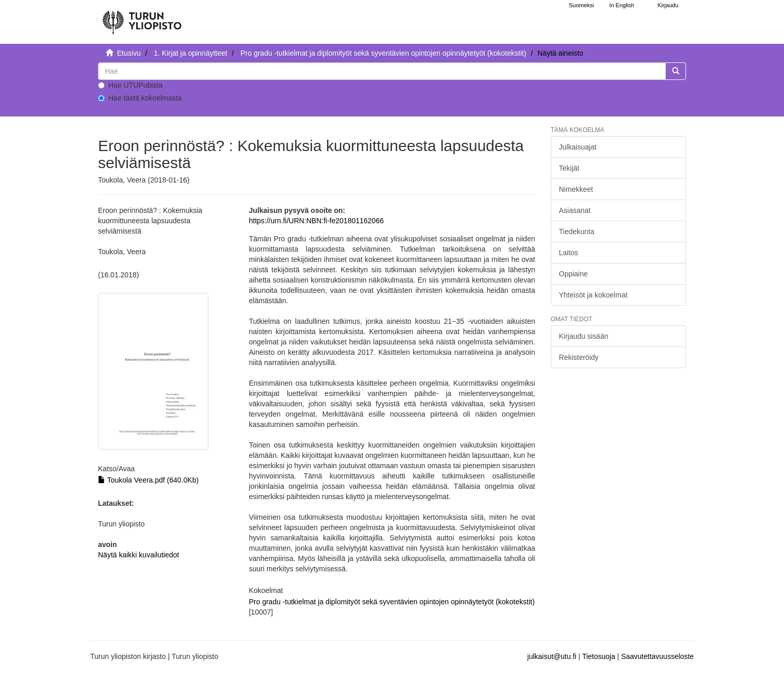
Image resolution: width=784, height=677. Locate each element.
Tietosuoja (599, 656)
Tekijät (569, 168)
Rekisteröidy (579, 357)
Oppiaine (574, 274)
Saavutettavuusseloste (657, 656)
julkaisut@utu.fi (552, 656)
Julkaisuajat (578, 147)
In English (622, 5)
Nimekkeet (576, 189)
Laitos (569, 253)
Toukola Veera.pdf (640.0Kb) (148, 480)
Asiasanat (575, 210)
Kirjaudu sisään (584, 336)
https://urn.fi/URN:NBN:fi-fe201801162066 (316, 221)
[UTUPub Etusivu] (142, 18)
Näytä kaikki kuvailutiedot (138, 555)
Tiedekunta (577, 232)
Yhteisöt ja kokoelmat (593, 295)
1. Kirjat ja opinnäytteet (190, 53)
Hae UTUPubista (130, 85)
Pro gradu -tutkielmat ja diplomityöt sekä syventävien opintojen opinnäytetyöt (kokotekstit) (383, 53)
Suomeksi (581, 5)
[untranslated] (382, 71)
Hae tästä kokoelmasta (140, 98)
